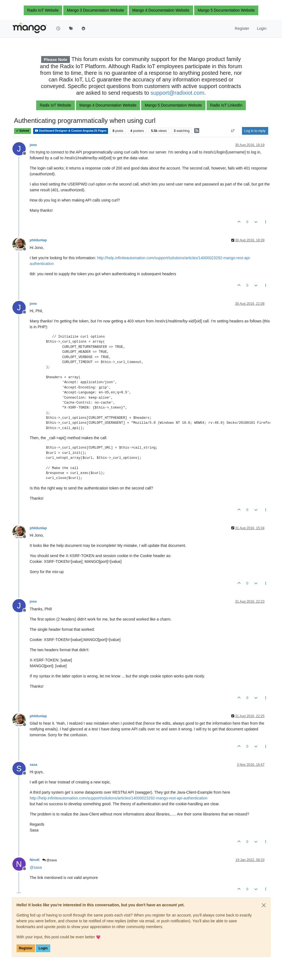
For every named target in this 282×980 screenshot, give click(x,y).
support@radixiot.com (177, 93)
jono (33, 145)
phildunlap (38, 240)
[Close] (264, 905)
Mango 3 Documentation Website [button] (95, 10)
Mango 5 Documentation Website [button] (226, 10)
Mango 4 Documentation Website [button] (161, 10)
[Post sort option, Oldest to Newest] (233, 131)
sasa (34, 765)
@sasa (50, 860)
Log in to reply (255, 131)
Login (43, 948)
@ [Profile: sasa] (36, 867)
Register (26, 948)
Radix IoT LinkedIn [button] (226, 105)
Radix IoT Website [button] (43, 10)
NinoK (35, 860)
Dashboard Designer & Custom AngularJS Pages (70, 131)
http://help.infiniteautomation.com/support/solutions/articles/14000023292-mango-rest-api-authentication (119, 798)
